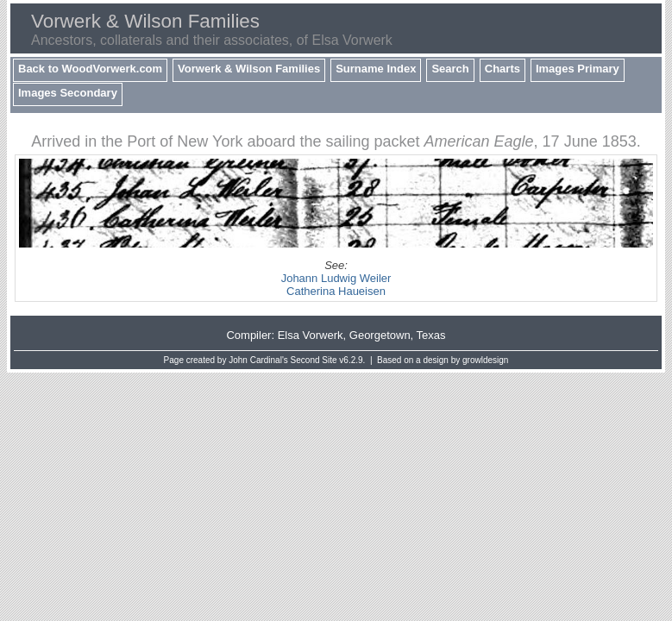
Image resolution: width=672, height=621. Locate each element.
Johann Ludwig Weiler (336, 278)
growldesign (485, 360)
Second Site (314, 360)
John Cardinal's (258, 360)
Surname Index (376, 69)
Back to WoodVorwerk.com (90, 69)
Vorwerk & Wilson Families (249, 69)
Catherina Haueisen (336, 291)
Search (450, 69)
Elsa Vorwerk (311, 335)
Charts (502, 69)
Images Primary (578, 69)
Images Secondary (68, 93)
